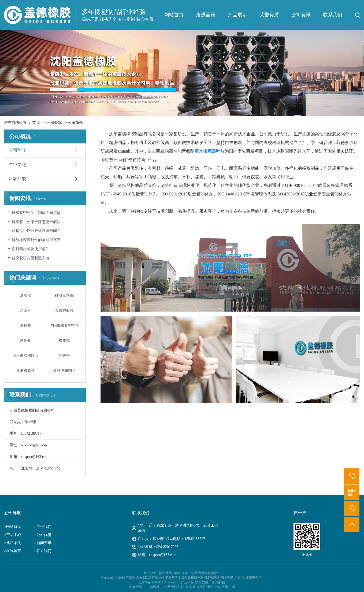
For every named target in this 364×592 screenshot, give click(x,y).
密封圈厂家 (233, 578)
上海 (217, 587)
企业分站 (150, 573)
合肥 (167, 587)
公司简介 (17, 150)
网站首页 (174, 15)
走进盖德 (206, 15)
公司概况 (54, 123)
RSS (177, 573)
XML (185, 573)
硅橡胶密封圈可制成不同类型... (38, 213)
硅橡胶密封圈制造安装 (31, 258)
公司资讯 (301, 15)
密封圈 (25, 326)
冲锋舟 (64, 356)
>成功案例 (13, 543)
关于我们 (44, 527)
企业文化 (17, 164)
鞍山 (196, 587)
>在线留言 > (20, 551)
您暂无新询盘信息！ (206, 573)
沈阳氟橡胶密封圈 (64, 326)
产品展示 (237, 15)
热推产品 (135, 587)
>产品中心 (13, 535)
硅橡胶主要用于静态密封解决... (38, 222)
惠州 (210, 587)
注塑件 (25, 311)
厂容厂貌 (17, 179)
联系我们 (333, 15)
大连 (188, 587)
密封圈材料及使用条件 (31, 249)
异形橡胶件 (25, 371)
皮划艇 (25, 341)
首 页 (36, 123)
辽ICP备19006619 (151, 582)
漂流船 (25, 296)
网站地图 (165, 573)
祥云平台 (187, 582)
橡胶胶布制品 (64, 371)
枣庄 (203, 587)
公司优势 (44, 535)
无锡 (174, 587)
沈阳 (181, 587)
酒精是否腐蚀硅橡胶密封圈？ (36, 231)
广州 (232, 587)
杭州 (225, 587)
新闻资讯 (44, 543)
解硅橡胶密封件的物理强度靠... (38, 240)
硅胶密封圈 (64, 296)
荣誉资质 (269, 15)
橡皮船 (64, 341)
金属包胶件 (64, 311)
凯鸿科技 (219, 582)
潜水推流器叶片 (25, 356)
